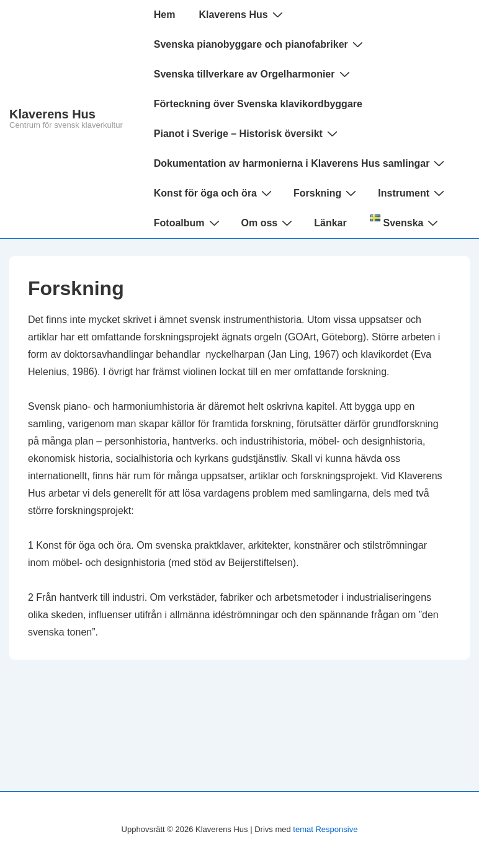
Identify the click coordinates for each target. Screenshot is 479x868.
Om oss (269, 223)
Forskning (326, 193)
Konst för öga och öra (214, 193)
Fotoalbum (188, 223)
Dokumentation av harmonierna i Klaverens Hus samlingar (301, 163)
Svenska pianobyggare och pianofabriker (260, 44)
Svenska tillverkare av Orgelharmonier (253, 74)
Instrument (413, 193)
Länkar (330, 223)
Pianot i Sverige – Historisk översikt (247, 133)
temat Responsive (325, 829)
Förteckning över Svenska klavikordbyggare (258, 104)
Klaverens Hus (52, 114)
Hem (165, 15)
